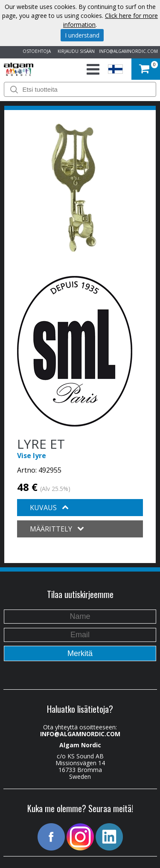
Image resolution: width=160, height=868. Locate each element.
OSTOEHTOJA (35, 51)
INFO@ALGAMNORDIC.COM (128, 51)
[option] (74, 188)
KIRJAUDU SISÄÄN (75, 51)
